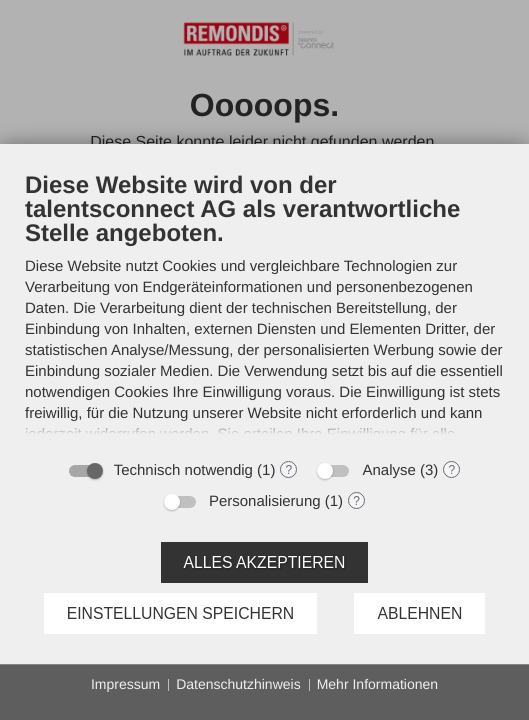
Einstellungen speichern (181, 613)
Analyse (388, 470)
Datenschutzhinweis (238, 684)
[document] (264, 309)
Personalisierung (265, 501)
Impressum (125, 684)
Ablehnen (419, 613)
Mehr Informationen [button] (377, 684)
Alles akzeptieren (265, 562)
